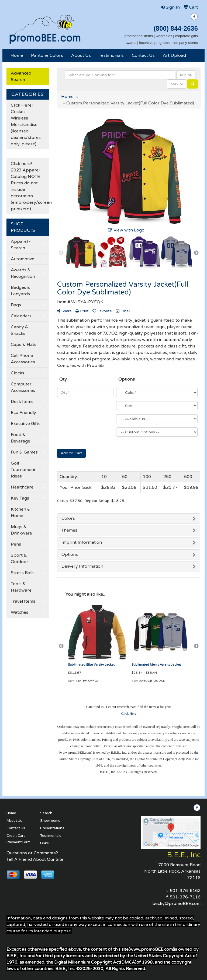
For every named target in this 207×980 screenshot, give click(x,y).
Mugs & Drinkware (21, 530)
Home (17, 55)
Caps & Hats (24, 345)
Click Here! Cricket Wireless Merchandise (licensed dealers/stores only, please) (26, 125)
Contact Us (143, 55)
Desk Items (22, 402)
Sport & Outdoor (20, 559)
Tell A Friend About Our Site (35, 859)
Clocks (18, 373)
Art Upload (174, 55)
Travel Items (23, 601)
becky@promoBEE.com (176, 904)
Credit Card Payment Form (18, 839)
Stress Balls (23, 573)
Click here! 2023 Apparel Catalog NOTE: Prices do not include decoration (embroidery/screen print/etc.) (30, 186)
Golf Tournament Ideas (23, 470)
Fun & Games (24, 452)
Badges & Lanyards (21, 291)
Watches (20, 612)
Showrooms (50, 821)
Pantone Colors (47, 55)
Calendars (21, 316)
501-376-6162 (185, 891)
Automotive (23, 259)
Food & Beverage (20, 438)
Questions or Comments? (32, 853)
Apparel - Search (21, 245)
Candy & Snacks (20, 330)
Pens (16, 544)
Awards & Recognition (23, 273)
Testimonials (111, 55)
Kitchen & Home (21, 512)
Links (44, 843)
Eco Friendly (23, 413)
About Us (81, 55)
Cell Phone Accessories (23, 359)
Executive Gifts (26, 424)
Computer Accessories (23, 387)
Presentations (52, 828)
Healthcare (22, 487)
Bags (16, 305)
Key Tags (20, 498)
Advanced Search (21, 76)
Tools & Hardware (21, 587)
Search (46, 813)
